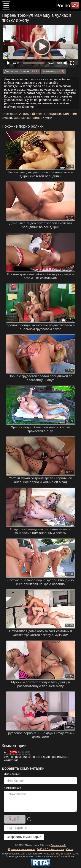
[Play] (41, 46)
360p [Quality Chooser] (59, 63)
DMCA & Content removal (51, 849)
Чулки (48, 118)
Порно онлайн (58, 845)
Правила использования (22, 849)
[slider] (34, 63)
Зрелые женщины (28, 118)
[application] (40, 46)
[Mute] (65, 63)
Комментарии (51, 72)
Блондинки (53, 114)
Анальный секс (31, 114)
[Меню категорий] (6, 5)
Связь (69, 849)
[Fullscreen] (72, 63)
